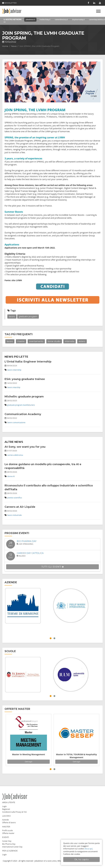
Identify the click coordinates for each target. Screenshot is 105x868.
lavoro (12, 317)
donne (10, 476)
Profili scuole (7, 830)
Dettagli (29, 762)
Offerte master (8, 833)
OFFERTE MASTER (17, 709)
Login (4, 806)
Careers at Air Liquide (20, 507)
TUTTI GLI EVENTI (53, 567)
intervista (70, 341)
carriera (11, 455)
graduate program (28, 317)
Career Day (7, 841)
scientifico (18, 498)
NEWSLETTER (9, 3)
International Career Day (12, 847)
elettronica (19, 455)
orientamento (36, 341)
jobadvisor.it (30, 20)
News (14, 46)
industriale (17, 515)
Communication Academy (23, 414)
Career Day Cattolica (30, 553)
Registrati (6, 809)
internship (17, 370)
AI (14, 476)
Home (5, 46)
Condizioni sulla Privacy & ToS (14, 812)
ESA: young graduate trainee (25, 379)
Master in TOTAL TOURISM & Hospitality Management (76, 756)
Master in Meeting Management (29, 754)
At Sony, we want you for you (25, 447)
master (21, 341)
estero (82, 341)
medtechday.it (45, 20)
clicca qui (88, 849)
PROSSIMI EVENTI (17, 533)
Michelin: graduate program (24, 397)
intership (17, 387)
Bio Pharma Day (27, 541)
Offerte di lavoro (9, 823)
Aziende (5, 820)
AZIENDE (11, 582)
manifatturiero (29, 405)
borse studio (54, 341)
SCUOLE (10, 651)
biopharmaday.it (78, 20)
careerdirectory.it (61, 20)
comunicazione (19, 422)
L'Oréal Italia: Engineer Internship (28, 362)
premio (10, 498)
